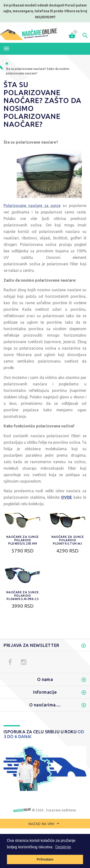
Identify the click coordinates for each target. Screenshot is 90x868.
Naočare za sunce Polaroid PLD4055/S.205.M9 (22, 540)
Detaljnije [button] (63, 847)
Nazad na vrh (45, 824)
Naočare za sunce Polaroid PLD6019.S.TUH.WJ (68, 540)
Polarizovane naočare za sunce (32, 206)
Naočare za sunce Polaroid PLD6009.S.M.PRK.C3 (22, 595)
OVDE (66, 497)
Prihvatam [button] (45, 859)
